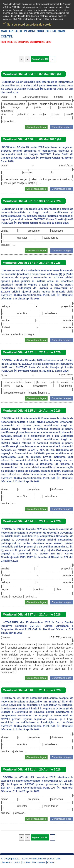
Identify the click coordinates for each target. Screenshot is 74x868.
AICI (20, 19)
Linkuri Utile (54, 859)
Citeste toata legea (36, 127)
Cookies (26, 862)
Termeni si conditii (11, 862)
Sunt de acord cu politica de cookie (27, 23)
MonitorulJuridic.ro (37, 859)
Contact (51, 862)
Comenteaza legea (62, 127)
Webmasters (39, 862)
